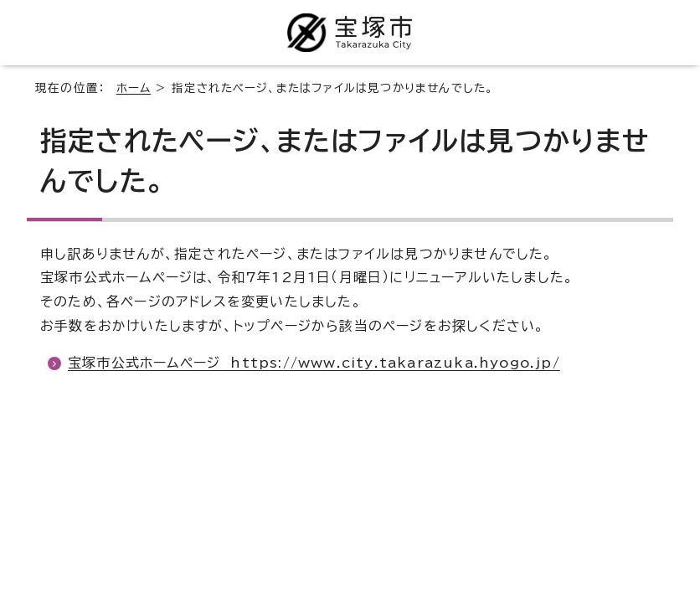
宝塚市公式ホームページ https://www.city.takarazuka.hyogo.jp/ (314, 363)
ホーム (134, 88)
